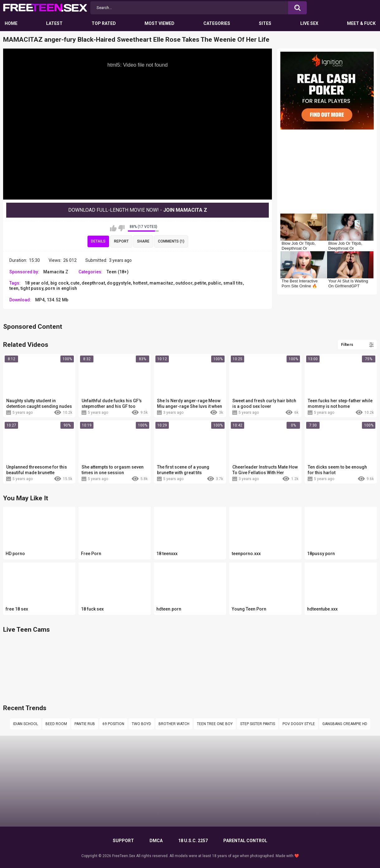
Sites (265, 23)
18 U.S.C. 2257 (193, 841)
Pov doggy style (299, 724)
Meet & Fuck (361, 23)
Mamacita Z (56, 272)
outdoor (184, 283)
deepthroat (93, 283)
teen (14, 288)
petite (200, 283)
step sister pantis (258, 724)
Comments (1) (171, 241)
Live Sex (309, 23)
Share (143, 241)
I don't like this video (121, 228)
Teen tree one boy (215, 724)
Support (123, 841)
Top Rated (104, 23)
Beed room (56, 724)
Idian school (26, 724)
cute (75, 283)
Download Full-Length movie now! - (138, 210)
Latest (54, 23)
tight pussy (32, 288)
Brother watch (174, 724)
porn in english (61, 288)
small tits (233, 283)
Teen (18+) (118, 272)
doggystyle (119, 283)
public (215, 283)
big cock (59, 283)
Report (121, 241)
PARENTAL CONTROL (245, 841)
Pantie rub (85, 724)
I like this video (113, 228)
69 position (113, 724)
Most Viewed (159, 23)
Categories (217, 23)
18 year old (36, 283)
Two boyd (141, 724)
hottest (140, 283)
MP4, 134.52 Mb (52, 300)
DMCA (156, 841)
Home (11, 23)
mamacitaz (161, 283)
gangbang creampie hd (345, 724)
